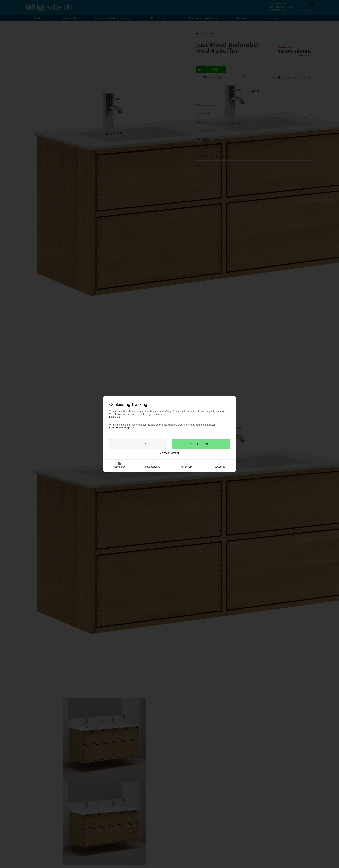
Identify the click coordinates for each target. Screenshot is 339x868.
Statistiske (220, 467)
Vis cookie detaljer (169, 453)
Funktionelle (186, 467)
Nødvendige (119, 467)
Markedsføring (153, 467)
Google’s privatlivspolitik (122, 428)
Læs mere (115, 417)
